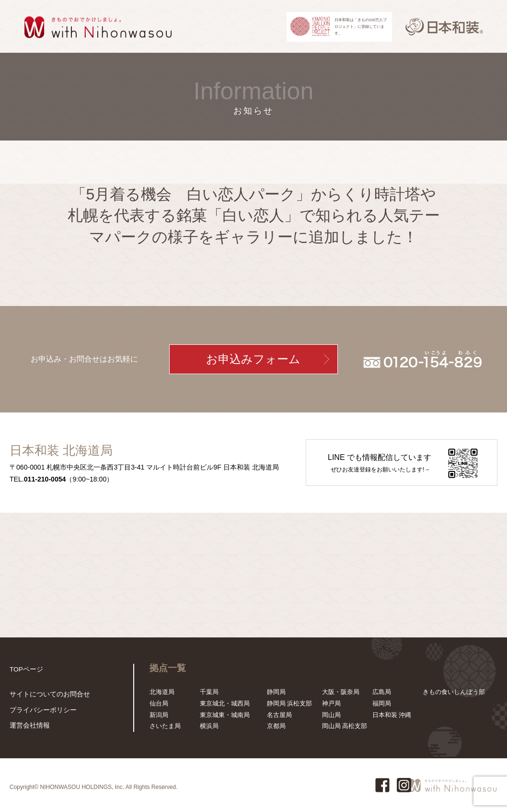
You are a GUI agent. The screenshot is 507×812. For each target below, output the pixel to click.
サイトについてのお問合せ (47, 695)
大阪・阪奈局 (341, 692)
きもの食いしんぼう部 (454, 692)
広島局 (382, 692)
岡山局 (331, 715)
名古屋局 (279, 715)
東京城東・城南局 (225, 715)
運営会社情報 (28, 726)
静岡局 (276, 692)
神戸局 (331, 703)
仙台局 (159, 703)
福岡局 (382, 703)
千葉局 (209, 692)
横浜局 (209, 726)
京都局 (276, 726)
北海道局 (162, 692)
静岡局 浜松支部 (290, 703)
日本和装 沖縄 (392, 715)
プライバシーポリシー (41, 711)
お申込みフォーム (253, 359)
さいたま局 (165, 726)
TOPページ (25, 669)
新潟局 (159, 715)
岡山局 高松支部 (345, 726)
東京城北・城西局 (225, 703)
